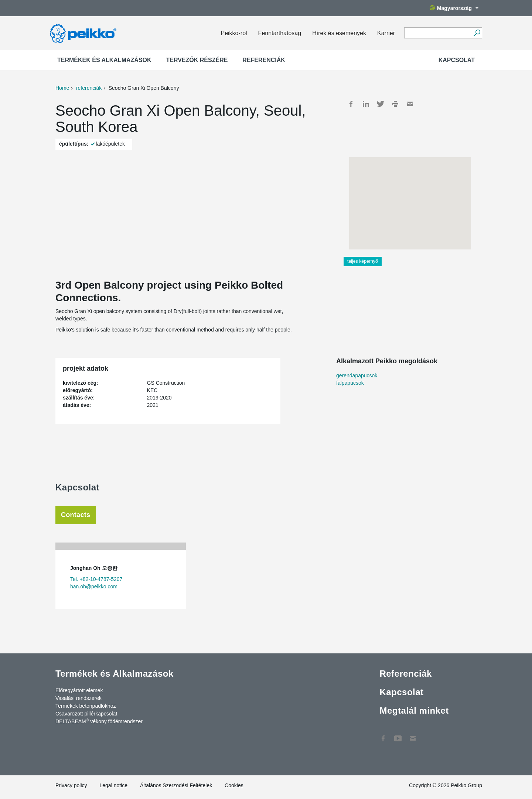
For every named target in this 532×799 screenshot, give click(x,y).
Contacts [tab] (76, 515)
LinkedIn (366, 104)
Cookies (234, 785)
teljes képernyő (363, 261)
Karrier (386, 33)
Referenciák (264, 60)
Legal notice (113, 785)
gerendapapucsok (357, 375)
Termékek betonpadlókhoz (86, 706)
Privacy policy (71, 785)
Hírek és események (339, 33)
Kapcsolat (457, 60)
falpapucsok (350, 383)
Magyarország (454, 8)
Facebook (351, 104)
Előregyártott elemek (79, 690)
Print (395, 104)
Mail (410, 104)
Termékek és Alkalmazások (104, 60)
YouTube (398, 735)
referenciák (89, 88)
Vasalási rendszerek (79, 698)
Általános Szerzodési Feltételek (176, 785)
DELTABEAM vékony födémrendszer (99, 721)
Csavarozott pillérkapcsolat (86, 714)
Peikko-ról (234, 33)
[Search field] (438, 33)
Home (62, 88)
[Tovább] (477, 33)
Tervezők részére (197, 60)
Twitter (381, 104)
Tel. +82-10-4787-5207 (96, 579)
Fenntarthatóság (280, 33)
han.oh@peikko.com (94, 586)
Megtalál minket (414, 710)
